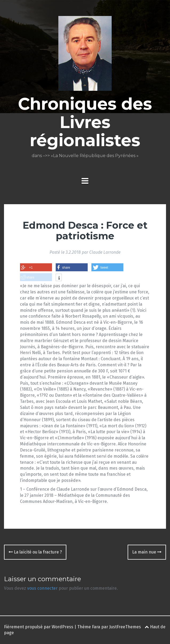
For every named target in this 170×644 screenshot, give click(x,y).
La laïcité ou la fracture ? (35, 552)
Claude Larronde (105, 252)
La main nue (147, 552)
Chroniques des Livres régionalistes (85, 122)
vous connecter (42, 588)
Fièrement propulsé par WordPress (39, 627)
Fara (96, 627)
